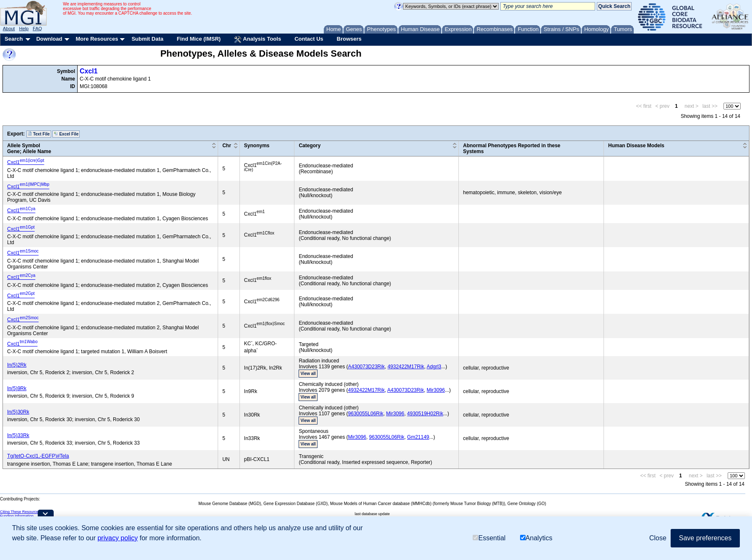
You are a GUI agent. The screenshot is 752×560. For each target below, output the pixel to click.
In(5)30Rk (18, 412)
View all (308, 374)
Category (310, 146)
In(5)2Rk (17, 365)
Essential (489, 538)
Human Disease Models (636, 146)
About (9, 29)
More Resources (97, 39)
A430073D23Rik (366, 367)
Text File (39, 134)
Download (49, 39)
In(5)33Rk (18, 435)
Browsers (349, 39)
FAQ (37, 29)
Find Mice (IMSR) (199, 39)
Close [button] (658, 538)
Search (14, 39)
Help (24, 29)
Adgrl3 (434, 367)
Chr (227, 146)
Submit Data (148, 39)
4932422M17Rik (406, 367)
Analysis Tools (258, 39)
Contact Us (309, 39)
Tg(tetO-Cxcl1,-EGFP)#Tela (38, 456)
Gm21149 (418, 437)
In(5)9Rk (17, 388)
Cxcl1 (89, 71)
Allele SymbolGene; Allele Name (29, 148)
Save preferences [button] (705, 538)
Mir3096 (436, 390)
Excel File (66, 134)
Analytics (536, 538)
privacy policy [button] (117, 538)
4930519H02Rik (425, 414)
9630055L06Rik (366, 414)
